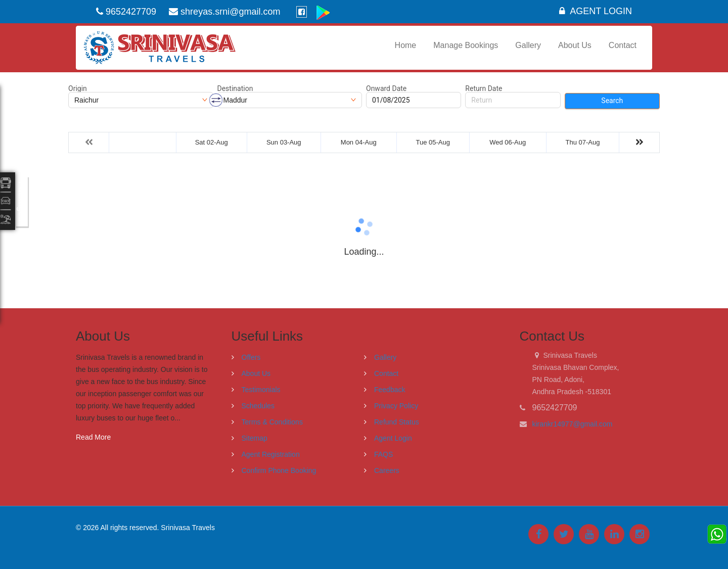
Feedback (390, 390)
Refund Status (397, 422)
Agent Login (596, 11)
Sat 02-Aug (212, 142)
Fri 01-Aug (143, 142)
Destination (235, 88)
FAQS (383, 454)
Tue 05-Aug (433, 142)
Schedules (258, 406)
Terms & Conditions (272, 422)
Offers (251, 357)
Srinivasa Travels (188, 528)
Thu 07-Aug (583, 142)
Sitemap (255, 438)
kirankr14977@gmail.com (573, 424)
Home (406, 45)
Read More (93, 437)
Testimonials (261, 390)
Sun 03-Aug (284, 142)
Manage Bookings (466, 45)
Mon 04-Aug (359, 142)
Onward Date (386, 88)
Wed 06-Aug (508, 142)
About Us (575, 45)
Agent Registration (271, 454)
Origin (78, 88)
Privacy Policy (396, 406)
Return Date (484, 88)
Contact (623, 45)
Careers (387, 470)
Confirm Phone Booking (279, 470)
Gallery (528, 45)
